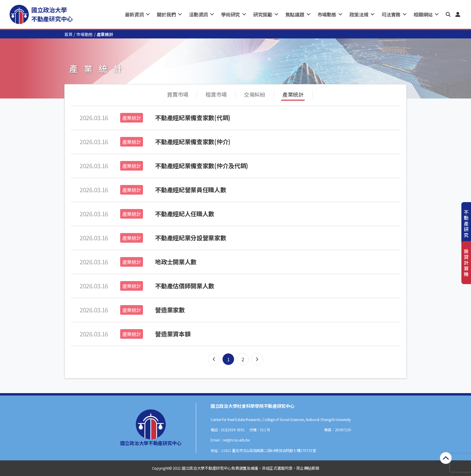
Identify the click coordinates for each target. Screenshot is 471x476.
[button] (448, 14)
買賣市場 (178, 94)
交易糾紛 (255, 94)
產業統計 (293, 94)
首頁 (68, 34)
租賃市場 (216, 94)
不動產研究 (466, 224)
